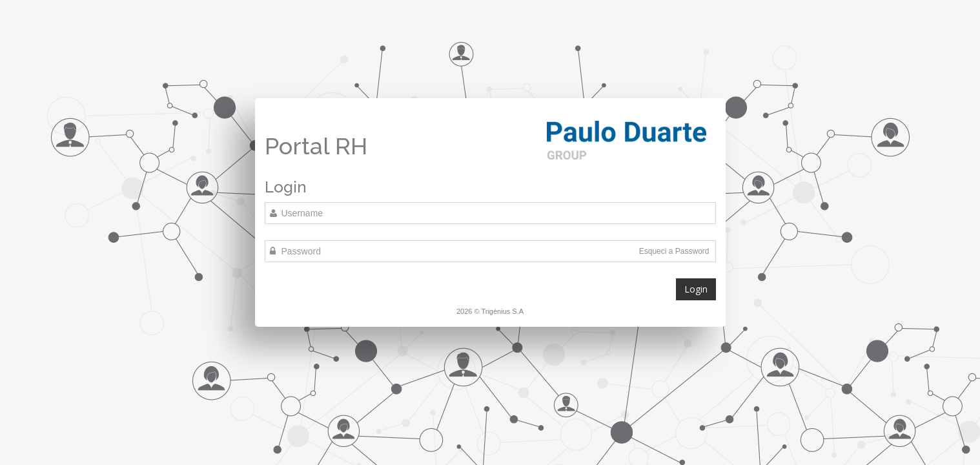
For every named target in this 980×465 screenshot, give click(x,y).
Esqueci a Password (674, 251)
